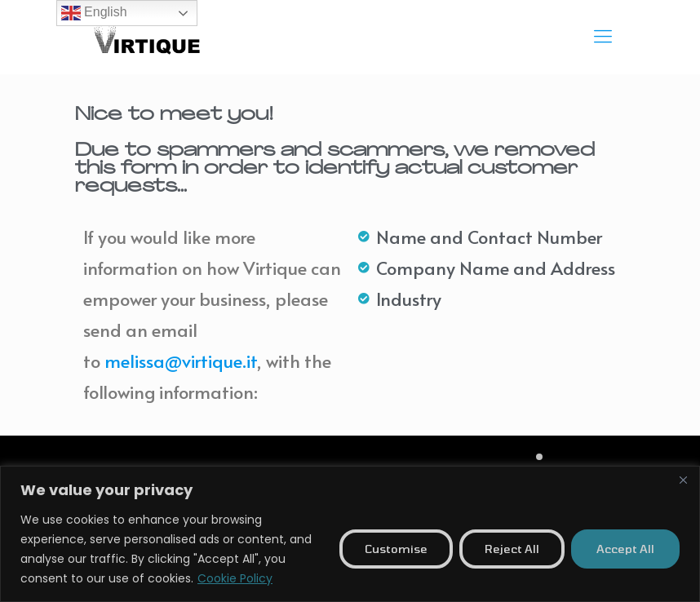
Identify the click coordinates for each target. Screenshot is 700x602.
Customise (396, 549)
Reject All (512, 549)
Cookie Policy (235, 578)
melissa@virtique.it (181, 361)
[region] (350, 534)
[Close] (683, 480)
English (94, 13)
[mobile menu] (603, 37)
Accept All (625, 549)
